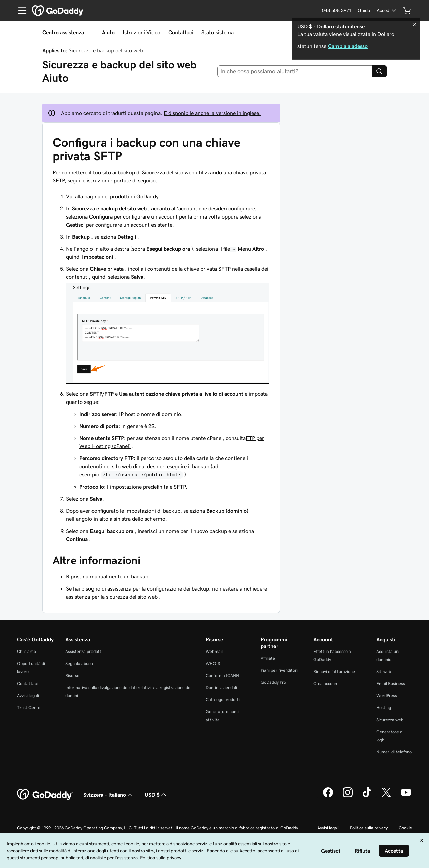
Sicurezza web (390, 720)
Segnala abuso (79, 663)
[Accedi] (387, 11)
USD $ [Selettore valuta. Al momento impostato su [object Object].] (156, 795)
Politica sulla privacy (369, 828)
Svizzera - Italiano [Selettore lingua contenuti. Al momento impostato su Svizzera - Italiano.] (109, 795)
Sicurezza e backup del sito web (106, 50)
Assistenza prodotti (84, 651)
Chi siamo (26, 651)
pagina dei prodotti (107, 196)
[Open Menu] (20, 11)
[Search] (379, 71)
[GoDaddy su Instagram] (348, 796)
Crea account (326, 684)
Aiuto (108, 32)
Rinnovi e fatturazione (334, 671)
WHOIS (213, 663)
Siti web (384, 671)
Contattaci (181, 32)
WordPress (387, 696)
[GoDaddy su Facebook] (328, 796)
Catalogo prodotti (223, 700)
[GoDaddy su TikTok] (367, 796)
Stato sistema (218, 32)
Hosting (384, 708)
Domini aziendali (221, 688)
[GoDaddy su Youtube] (406, 796)
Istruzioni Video (141, 32)
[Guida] (364, 11)
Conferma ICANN (222, 675)
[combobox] (295, 71)
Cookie (405, 828)
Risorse (72, 675)
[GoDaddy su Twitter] (386, 796)
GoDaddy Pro (273, 682)
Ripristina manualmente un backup (107, 576)
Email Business (391, 684)
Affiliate (268, 658)
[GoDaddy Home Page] (45, 795)
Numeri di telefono (394, 752)
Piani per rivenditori (279, 670)
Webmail (214, 651)
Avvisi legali (28, 696)
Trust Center (29, 708)
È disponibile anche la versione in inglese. (212, 113)
